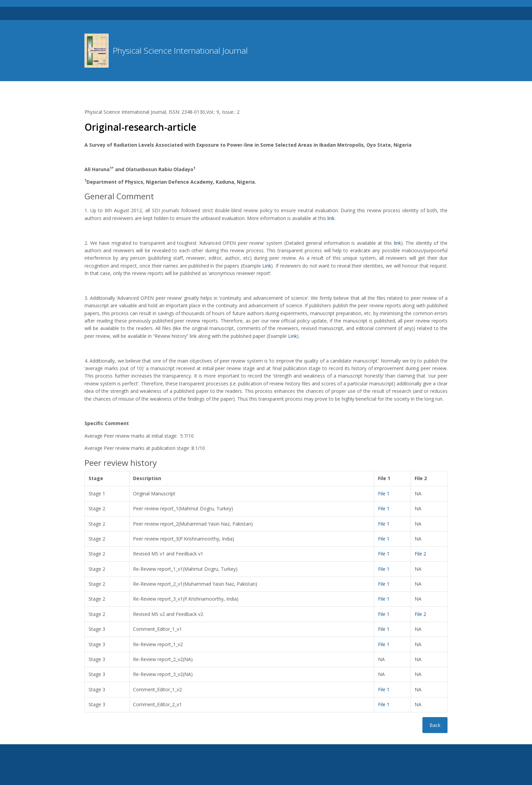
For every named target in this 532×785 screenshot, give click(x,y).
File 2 (420, 554)
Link (267, 266)
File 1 (384, 494)
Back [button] (435, 725)
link (331, 218)
